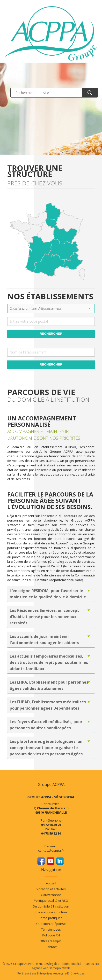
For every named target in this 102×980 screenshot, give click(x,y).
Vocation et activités (51, 889)
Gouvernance (51, 895)
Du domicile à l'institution (51, 906)
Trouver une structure (51, 912)
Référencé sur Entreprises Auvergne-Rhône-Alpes (51, 973)
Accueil (51, 883)
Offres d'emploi (51, 941)
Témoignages (51, 929)
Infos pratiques (51, 918)
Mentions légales (47, 964)
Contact (51, 947)
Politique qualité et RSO (51, 901)
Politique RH (51, 935)
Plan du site (92, 964)
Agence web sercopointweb (51, 968)
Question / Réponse (51, 924)
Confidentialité (71, 964)
